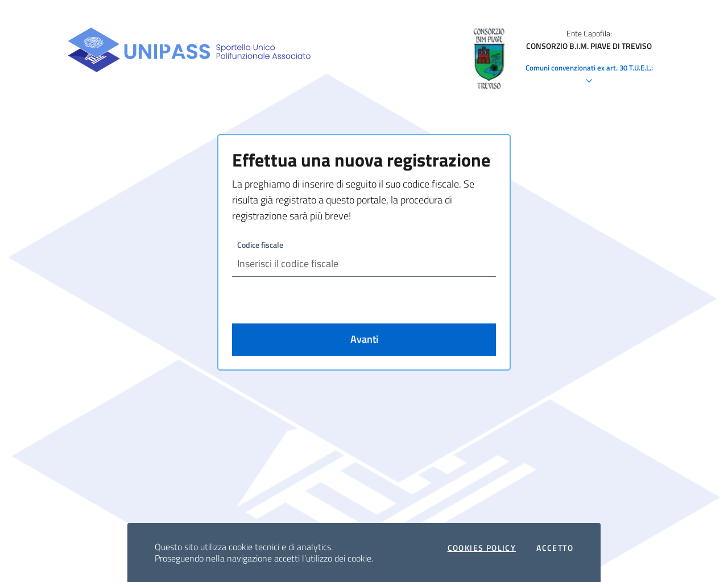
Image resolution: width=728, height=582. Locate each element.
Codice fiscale (260, 245)
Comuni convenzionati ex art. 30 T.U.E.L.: (589, 75)
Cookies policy (482, 548)
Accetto (555, 548)
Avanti (364, 339)
